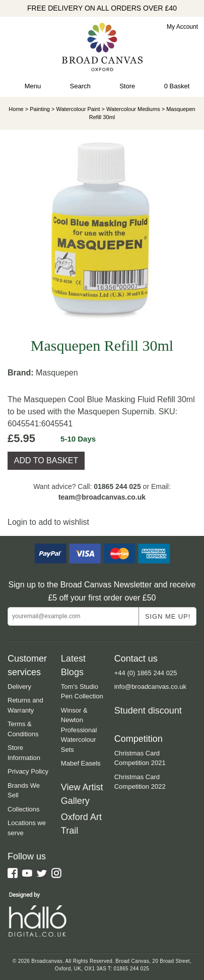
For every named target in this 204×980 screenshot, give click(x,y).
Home (16, 109)
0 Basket (177, 86)
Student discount (148, 711)
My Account (182, 27)
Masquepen (57, 373)
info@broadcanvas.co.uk (150, 687)
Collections (24, 809)
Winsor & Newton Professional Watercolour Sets (79, 730)
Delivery (19, 687)
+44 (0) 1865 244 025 (146, 673)
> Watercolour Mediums (130, 109)
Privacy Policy (28, 771)
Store (127, 86)
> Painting (38, 109)
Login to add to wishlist (48, 522)
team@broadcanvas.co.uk (102, 497)
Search (80, 86)
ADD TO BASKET (46, 460)
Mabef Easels (81, 763)
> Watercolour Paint (75, 109)
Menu (33, 86)
